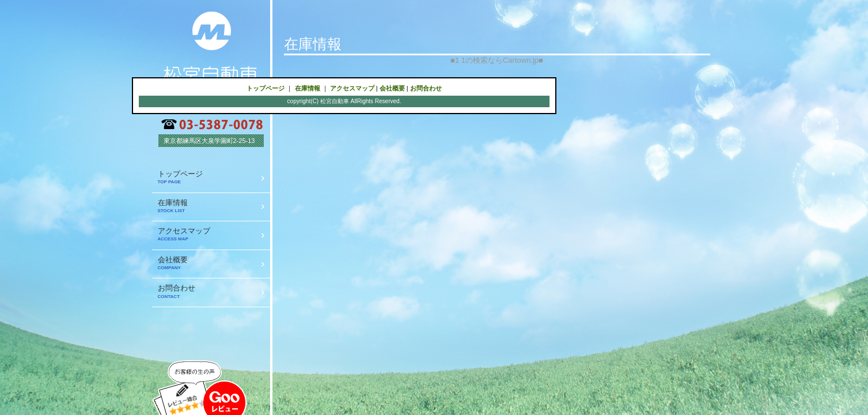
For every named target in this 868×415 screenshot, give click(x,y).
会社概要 (392, 88)
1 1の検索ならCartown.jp (497, 60)
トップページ (266, 88)
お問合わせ (426, 88)
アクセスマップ (352, 88)
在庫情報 (308, 88)
